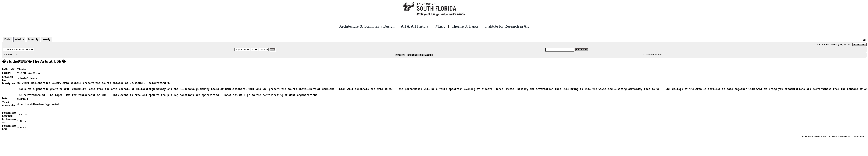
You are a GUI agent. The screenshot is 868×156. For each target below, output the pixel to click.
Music (440, 26)
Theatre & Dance (465, 26)
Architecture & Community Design (367, 26)
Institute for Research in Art (507, 26)
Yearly (47, 39)
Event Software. (839, 140)
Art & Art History (415, 26)
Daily (7, 39)
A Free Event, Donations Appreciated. (38, 107)
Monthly (33, 39)
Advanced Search (653, 55)
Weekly (19, 39)
